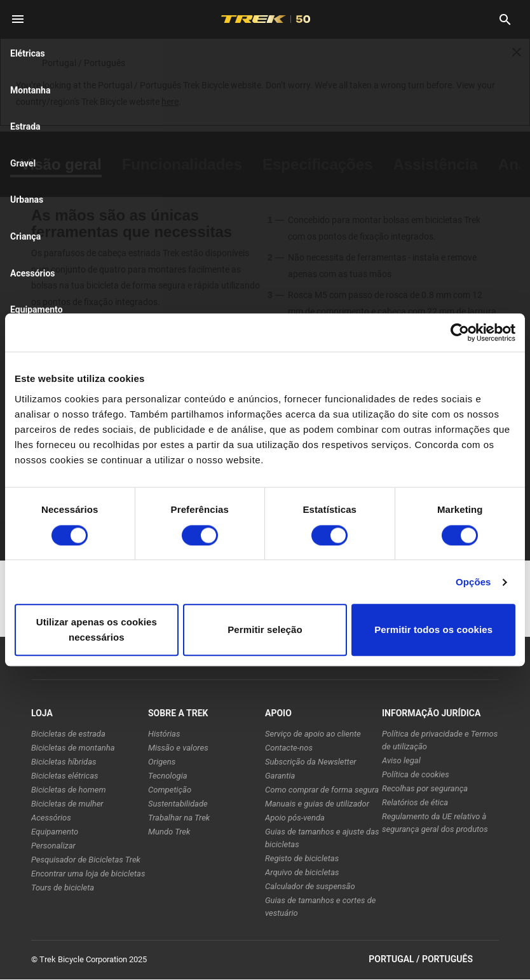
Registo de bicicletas (302, 858)
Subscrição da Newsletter (311, 762)
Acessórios (51, 818)
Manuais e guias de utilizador (317, 804)
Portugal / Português (434, 960)
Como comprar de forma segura (322, 790)
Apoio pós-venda (295, 818)
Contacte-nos (289, 748)
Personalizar (53, 846)
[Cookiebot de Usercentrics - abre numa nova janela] (460, 332)
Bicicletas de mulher (67, 804)
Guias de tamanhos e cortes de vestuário (320, 907)
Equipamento (55, 832)
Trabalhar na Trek (179, 818)
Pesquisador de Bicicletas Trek (86, 860)
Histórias (164, 734)
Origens (162, 762)
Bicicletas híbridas (64, 762)
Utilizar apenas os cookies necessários (97, 630)
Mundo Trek (169, 832)
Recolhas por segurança (425, 788)
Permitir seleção (265, 630)
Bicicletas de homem (69, 790)
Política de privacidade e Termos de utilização (440, 740)
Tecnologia (168, 776)
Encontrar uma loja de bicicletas (88, 874)
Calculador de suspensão (310, 886)
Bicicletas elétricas (65, 776)
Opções (473, 582)
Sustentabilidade (178, 804)
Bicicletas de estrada (68, 734)
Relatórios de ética (415, 802)
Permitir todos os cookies (433, 630)
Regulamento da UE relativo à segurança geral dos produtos (435, 823)
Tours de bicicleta (63, 888)
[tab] (61, 165)
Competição (170, 790)
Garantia (280, 776)
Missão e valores (178, 748)
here (170, 102)
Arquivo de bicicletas (302, 872)
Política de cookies (416, 774)
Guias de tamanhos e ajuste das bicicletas (322, 838)
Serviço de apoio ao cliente (313, 734)
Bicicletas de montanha (73, 748)
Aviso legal (401, 760)
